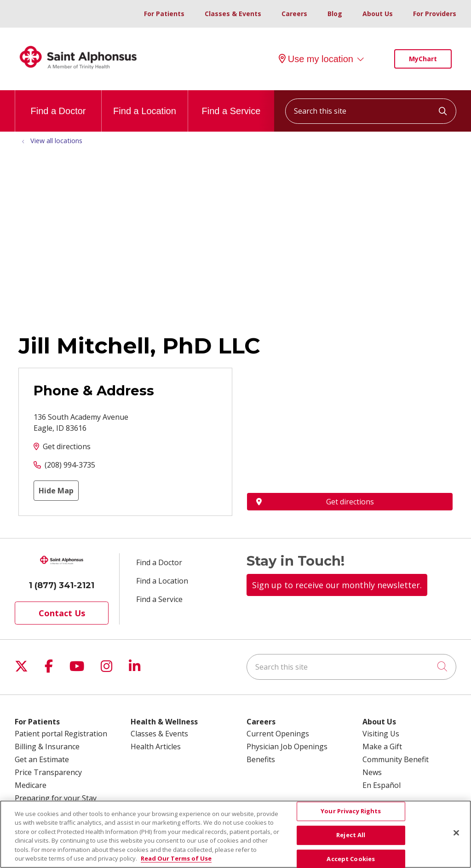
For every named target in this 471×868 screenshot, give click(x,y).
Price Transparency (48, 772)
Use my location (316, 59)
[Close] (456, 833)
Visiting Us (381, 734)
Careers (294, 14)
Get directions (67, 446)
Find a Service (231, 103)
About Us (378, 14)
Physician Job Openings (287, 746)
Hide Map (56, 491)
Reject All (351, 835)
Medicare (31, 785)
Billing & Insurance (47, 746)
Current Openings (278, 734)
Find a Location (145, 103)
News (372, 772)
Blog (335, 14)
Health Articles (156, 746)
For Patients (164, 14)
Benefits (261, 759)
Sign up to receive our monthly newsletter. (337, 585)
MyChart (423, 59)
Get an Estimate (42, 759)
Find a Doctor (58, 103)
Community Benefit (396, 759)
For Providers (435, 14)
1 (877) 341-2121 (62, 585)
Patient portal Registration (61, 734)
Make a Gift (382, 746)
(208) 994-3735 (70, 465)
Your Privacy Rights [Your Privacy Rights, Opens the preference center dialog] (351, 811)
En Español (382, 785)
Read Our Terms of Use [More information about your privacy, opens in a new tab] (176, 858)
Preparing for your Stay (56, 798)
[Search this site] (371, 111)
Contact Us (62, 613)
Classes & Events (233, 14)
